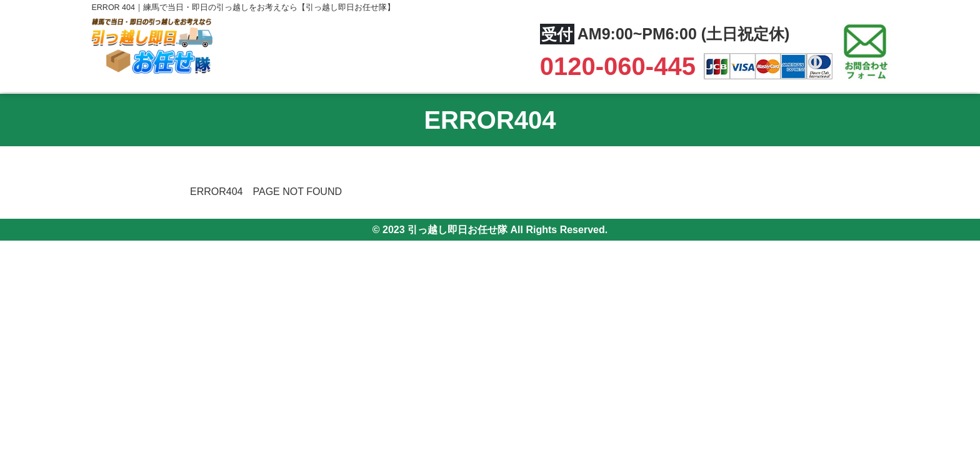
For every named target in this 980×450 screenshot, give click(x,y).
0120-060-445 (621, 66)
